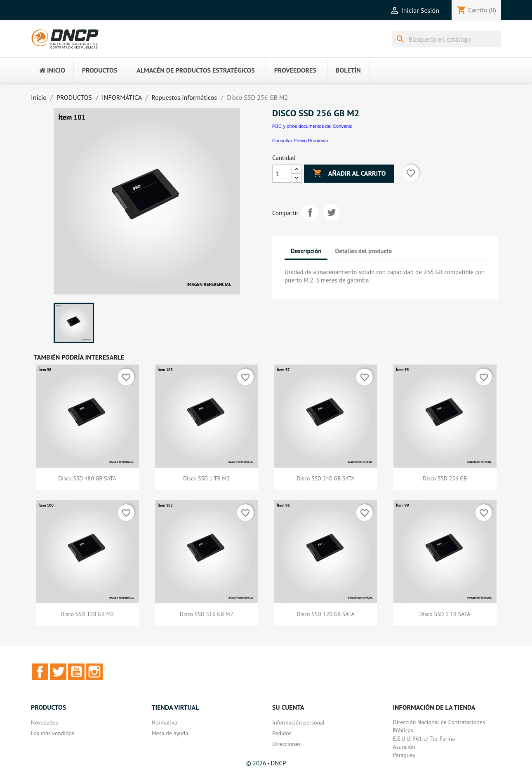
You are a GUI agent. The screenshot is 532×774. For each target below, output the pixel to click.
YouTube (76, 672)
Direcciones (286, 744)
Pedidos (282, 733)
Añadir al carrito (349, 174)
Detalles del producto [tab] (364, 251)
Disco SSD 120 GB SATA (326, 614)
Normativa (165, 722)
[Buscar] (447, 39)
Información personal (298, 722)
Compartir (310, 212)
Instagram (94, 672)
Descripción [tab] (306, 251)
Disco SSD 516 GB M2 (207, 614)
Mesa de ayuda (170, 733)
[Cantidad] (282, 174)
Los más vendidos (53, 733)
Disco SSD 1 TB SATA (445, 614)
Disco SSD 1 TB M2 (206, 478)
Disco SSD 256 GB (445, 478)
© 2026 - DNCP (266, 763)
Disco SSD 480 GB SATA (87, 478)
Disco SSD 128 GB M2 (87, 614)
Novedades (44, 722)
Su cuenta (288, 707)
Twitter (58, 672)
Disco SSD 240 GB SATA (326, 478)
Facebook (40, 672)
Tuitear (332, 212)
